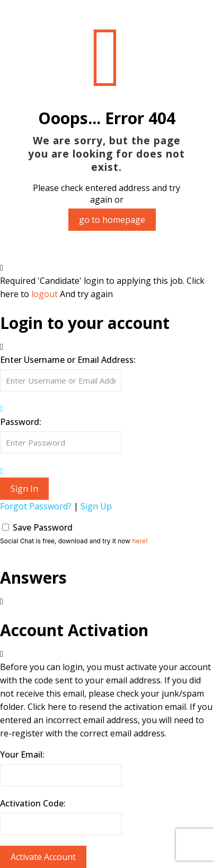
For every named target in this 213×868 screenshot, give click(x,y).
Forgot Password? (36, 506)
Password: (21, 422)
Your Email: (22, 754)
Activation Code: (33, 803)
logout (45, 294)
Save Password (43, 527)
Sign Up (96, 506)
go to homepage (112, 220)
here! (140, 541)
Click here (47, 707)
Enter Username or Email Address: (68, 360)
